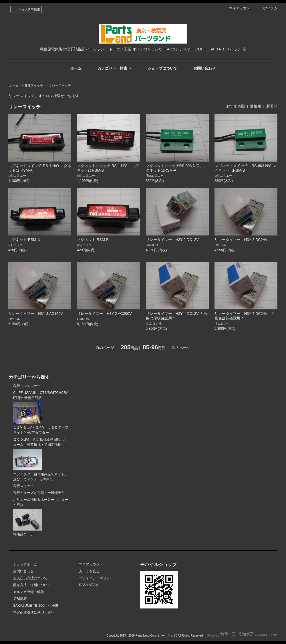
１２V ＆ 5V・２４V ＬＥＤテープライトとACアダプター (41, 418)
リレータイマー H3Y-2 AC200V (104, 314)
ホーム (76, 68)
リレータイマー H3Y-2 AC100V (37, 314)
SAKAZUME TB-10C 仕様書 (36, 606)
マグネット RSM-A (24, 240)
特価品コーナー (27, 523)
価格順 (256, 106)
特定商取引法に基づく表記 (34, 612)
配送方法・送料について (32, 585)
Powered (242, 636)
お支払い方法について (30, 578)
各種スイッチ (34, 85)
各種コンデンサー (27, 386)
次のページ (181, 348)
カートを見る (89, 571)
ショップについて (162, 68)
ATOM (94, 585)
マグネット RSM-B (93, 240)
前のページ (105, 348)
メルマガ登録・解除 (29, 592)
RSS (83, 585)
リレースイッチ (60, 85)
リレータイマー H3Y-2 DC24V (243, 240)
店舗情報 (20, 599)
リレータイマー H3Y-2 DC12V (174, 240)
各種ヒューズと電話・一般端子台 (39, 493)
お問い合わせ (204, 68)
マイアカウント (241, 8)
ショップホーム (25, 564)
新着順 (272, 106)
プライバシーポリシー (96, 578)
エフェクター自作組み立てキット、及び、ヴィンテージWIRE (41, 465)
